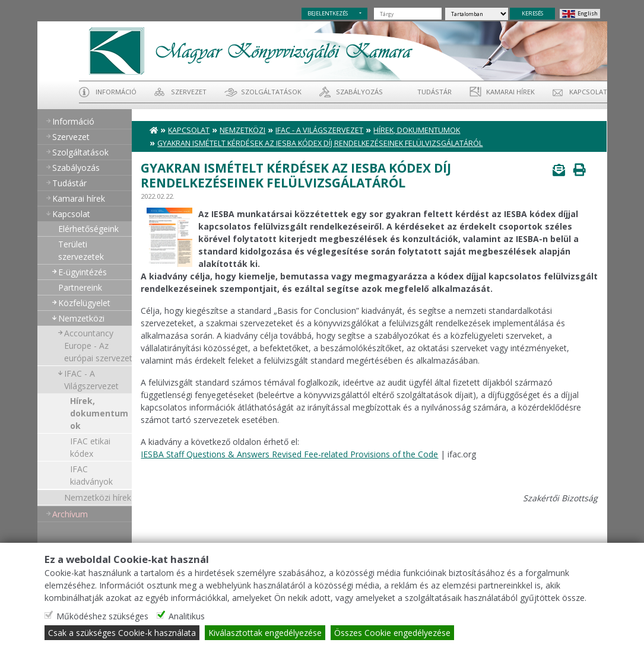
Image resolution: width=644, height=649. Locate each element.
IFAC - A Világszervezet (91, 380)
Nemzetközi (81, 318)
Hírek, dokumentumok (99, 413)
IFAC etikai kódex (90, 447)
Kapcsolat (588, 92)
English (588, 13)
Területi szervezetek (81, 250)
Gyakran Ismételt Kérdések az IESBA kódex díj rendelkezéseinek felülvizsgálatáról (320, 143)
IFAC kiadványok (91, 475)
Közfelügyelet (84, 303)
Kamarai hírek (510, 92)
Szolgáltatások (271, 92)
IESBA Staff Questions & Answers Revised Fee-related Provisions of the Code (289, 454)
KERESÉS (532, 13)
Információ (116, 92)
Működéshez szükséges (102, 616)
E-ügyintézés (83, 272)
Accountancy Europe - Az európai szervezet (98, 346)
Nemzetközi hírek (98, 497)
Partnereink (80, 287)
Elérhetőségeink (88, 229)
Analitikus (187, 616)
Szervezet (189, 92)
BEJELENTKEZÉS (328, 13)
